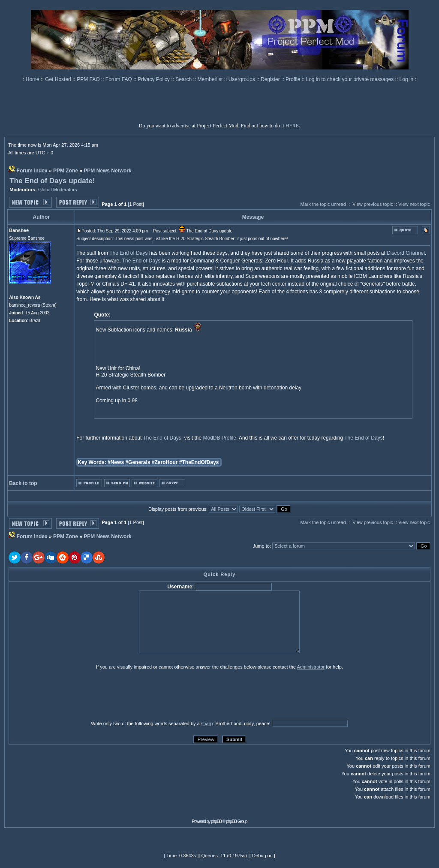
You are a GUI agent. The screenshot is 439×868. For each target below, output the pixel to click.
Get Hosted (59, 79)
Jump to (261, 546)
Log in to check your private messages (350, 79)
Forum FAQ (119, 79)
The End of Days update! (52, 181)
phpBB (216, 821)
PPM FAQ (89, 79)
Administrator (311, 667)
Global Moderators (58, 190)
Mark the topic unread (323, 204)
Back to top (23, 483)
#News (116, 462)
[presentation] (75, 695)
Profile (293, 79)
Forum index (32, 171)
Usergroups (242, 79)
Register (271, 79)
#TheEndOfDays (199, 462)
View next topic (414, 204)
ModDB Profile (220, 438)
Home (33, 79)
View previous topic (373, 204)
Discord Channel (406, 253)
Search (184, 79)
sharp (207, 723)
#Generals (138, 462)
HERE (292, 126)
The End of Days (128, 253)
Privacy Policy (154, 79)
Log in (407, 79)
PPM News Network (107, 171)
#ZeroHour (165, 462)
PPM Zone (66, 171)
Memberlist (211, 79)
